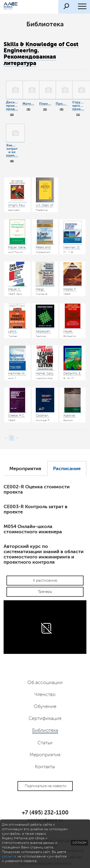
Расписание (67, 469)
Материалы (28, 104)
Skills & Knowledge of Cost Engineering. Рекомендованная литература (41, 54)
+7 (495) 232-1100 (45, 812)
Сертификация (45, 718)
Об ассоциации (45, 683)
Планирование (45, 104)
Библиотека (45, 731)
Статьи (45, 743)
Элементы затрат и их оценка (12, 150)
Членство (45, 695)
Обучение (45, 707)
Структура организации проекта (78, 106)
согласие (9, 856)
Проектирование (62, 104)
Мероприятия (25, 469)
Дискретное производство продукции (12, 106)
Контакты (45, 767)
